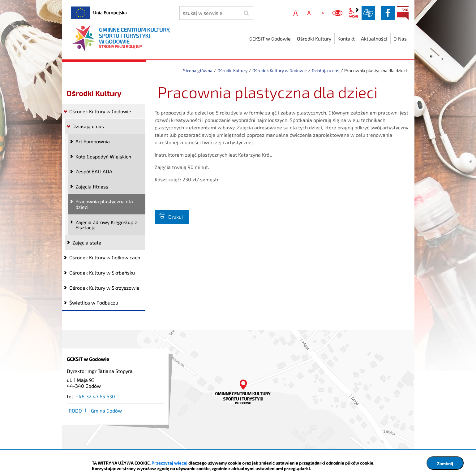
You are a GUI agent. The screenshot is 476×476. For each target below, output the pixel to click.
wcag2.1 (354, 13)
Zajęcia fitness (92, 186)
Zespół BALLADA (94, 171)
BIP (403, 13)
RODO (75, 411)
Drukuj (176, 217)
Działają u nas (326, 70)
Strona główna (198, 70)
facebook (388, 13)
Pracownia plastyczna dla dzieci (104, 204)
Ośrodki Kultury (232, 70)
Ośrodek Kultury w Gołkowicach (105, 257)
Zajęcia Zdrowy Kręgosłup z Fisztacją (106, 225)
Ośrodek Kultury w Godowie (280, 70)
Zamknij (445, 463)
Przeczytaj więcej (169, 463)
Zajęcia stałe (87, 242)
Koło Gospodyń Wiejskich (103, 156)
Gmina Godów (106, 411)
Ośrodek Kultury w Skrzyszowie (104, 288)
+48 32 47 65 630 (95, 396)
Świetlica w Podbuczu (94, 303)
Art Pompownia (93, 141)
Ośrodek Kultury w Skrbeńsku (102, 273)
